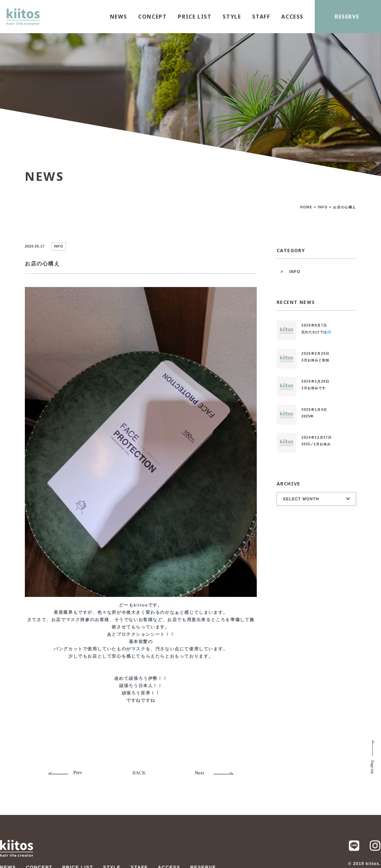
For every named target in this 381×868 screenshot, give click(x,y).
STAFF (261, 17)
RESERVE (347, 17)
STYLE (232, 17)
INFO (295, 272)
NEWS (118, 17)
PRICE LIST (195, 17)
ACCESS (292, 17)
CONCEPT (152, 17)
